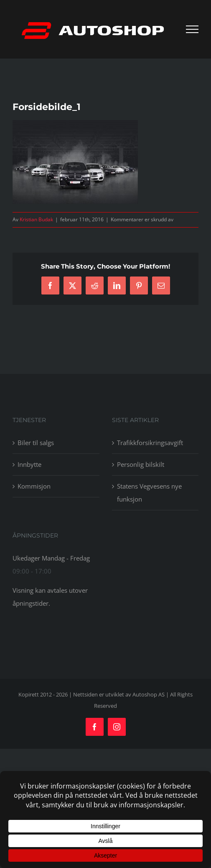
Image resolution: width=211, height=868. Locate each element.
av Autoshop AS (145, 694)
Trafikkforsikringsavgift (150, 443)
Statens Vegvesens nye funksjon (149, 493)
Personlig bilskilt (141, 464)
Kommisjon (34, 486)
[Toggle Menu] (192, 29)
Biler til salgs (36, 443)
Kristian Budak (36, 219)
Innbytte (29, 464)
